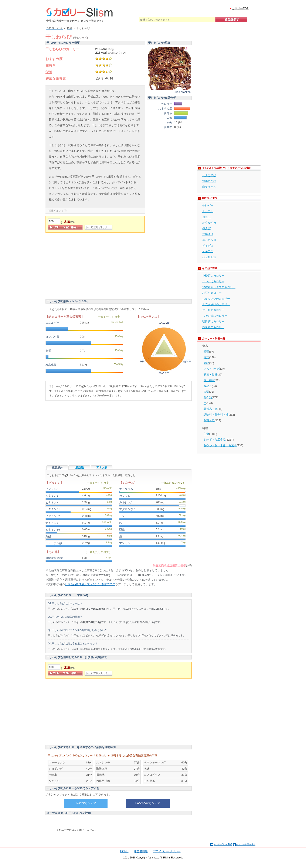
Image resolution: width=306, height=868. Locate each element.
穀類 (206, 352)
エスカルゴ (209, 240)
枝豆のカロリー (212, 293)
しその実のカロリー (215, 316)
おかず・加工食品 (215, 440)
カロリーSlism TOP (223, 844)
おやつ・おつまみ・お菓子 (220, 445)
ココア (206, 217)
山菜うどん (209, 187)
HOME (124, 851)
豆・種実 (209, 380)
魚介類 (208, 397)
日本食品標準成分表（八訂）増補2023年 (90, 584)
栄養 (49, 72)
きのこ (208, 386)
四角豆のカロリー (213, 327)
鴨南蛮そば (209, 181)
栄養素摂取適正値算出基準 (169, 565)
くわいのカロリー (213, 281)
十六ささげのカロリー (216, 304)
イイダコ (208, 246)
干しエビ (208, 211)
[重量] (54, 221)
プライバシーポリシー (167, 851)
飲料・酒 (209, 420)
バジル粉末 (209, 257)
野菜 (206, 357)
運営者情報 (141, 851)
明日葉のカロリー (213, 321)
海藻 (206, 392)
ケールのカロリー (213, 310)
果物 (206, 363)
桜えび (206, 228)
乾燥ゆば (208, 234)
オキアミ (208, 251)
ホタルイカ (209, 223)
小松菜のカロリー (213, 276)
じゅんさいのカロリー (216, 299)
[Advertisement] (81, 267)
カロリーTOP (240, 8)
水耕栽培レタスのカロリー (219, 287)
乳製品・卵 (210, 409)
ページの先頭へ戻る (246, 844)
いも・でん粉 (212, 369)
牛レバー (208, 205)
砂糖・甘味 (210, 374)
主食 (206, 434)
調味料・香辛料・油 (216, 415)
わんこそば (209, 175)
